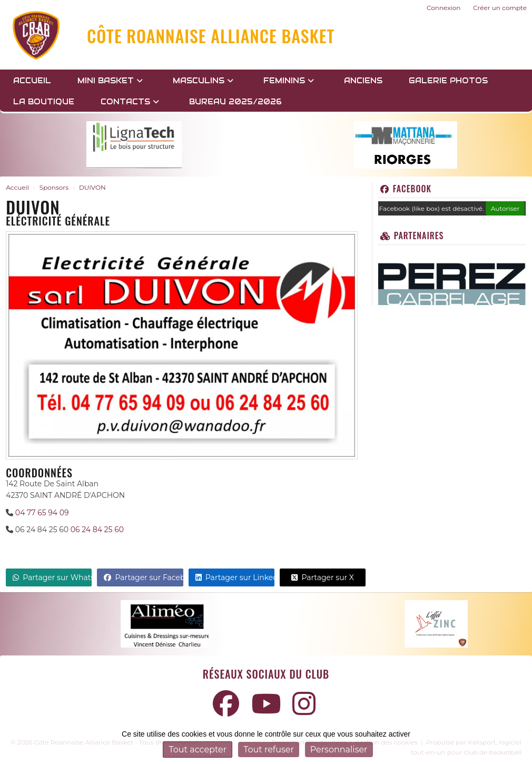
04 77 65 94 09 (42, 513)
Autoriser (505, 208)
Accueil (32, 81)
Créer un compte (500, 8)
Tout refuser (269, 750)
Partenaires (412, 236)
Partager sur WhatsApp (52, 577)
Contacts (130, 102)
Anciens (363, 81)
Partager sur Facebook (143, 577)
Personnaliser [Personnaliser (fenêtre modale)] (339, 750)
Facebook (406, 189)
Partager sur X (323, 577)
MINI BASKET (110, 81)
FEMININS (289, 81)
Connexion (444, 8)
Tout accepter (198, 750)
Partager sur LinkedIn (235, 577)
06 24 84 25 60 (97, 530)
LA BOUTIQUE (44, 102)
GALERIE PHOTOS (448, 81)
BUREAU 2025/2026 (235, 102)
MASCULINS (203, 81)
